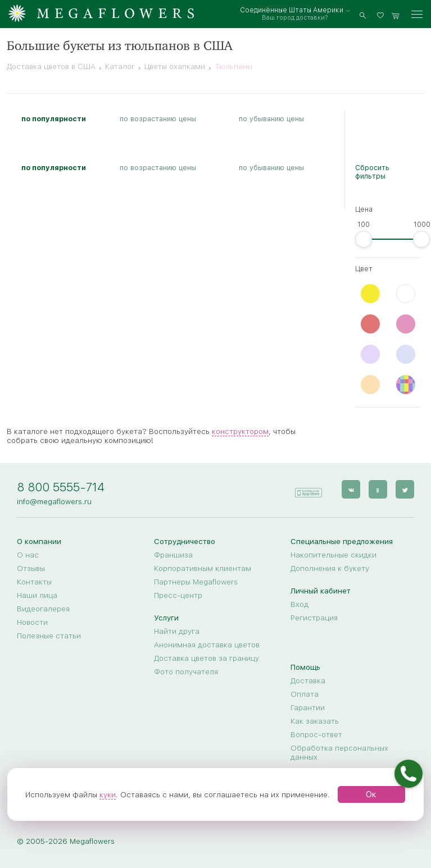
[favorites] (382, 14)
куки (108, 794)
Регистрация (314, 618)
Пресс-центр (178, 595)
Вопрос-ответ (316, 734)
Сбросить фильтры (372, 172)
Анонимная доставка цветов (207, 645)
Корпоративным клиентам (203, 568)
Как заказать (315, 721)
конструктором (240, 431)
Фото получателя (186, 671)
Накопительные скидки (334, 555)
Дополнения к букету (330, 568)
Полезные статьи (49, 636)
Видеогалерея (43, 609)
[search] (363, 14)
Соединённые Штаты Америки (292, 10)
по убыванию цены (271, 119)
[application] (308, 489)
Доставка (308, 680)
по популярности (54, 119)
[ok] (378, 489)
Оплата (305, 694)
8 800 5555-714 (61, 487)
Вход (300, 604)
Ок (371, 794)
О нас (28, 555)
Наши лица (37, 595)
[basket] (396, 14)
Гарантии (308, 707)
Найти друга (177, 631)
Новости (32, 622)
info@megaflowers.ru (54, 501)
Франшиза (173, 555)
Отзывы (31, 568)
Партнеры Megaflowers (196, 582)
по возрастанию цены (158, 119)
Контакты (34, 582)
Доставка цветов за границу (207, 658)
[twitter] (405, 489)
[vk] (351, 489)
